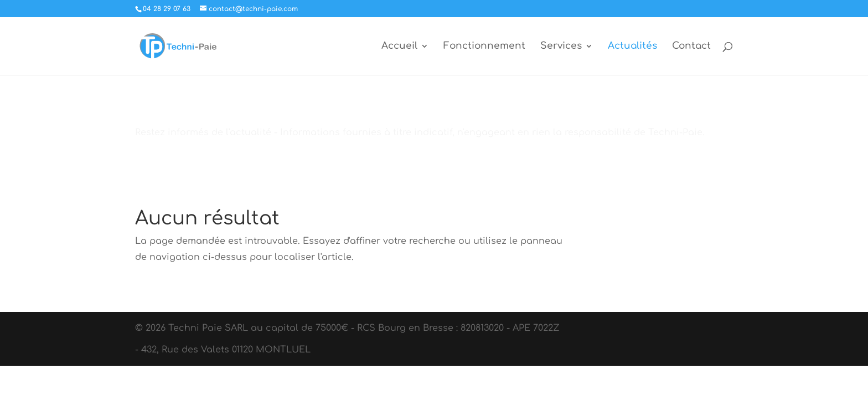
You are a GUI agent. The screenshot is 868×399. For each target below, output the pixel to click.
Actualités (632, 47)
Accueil (399, 47)
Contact (691, 47)
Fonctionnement (484, 47)
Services (561, 47)
